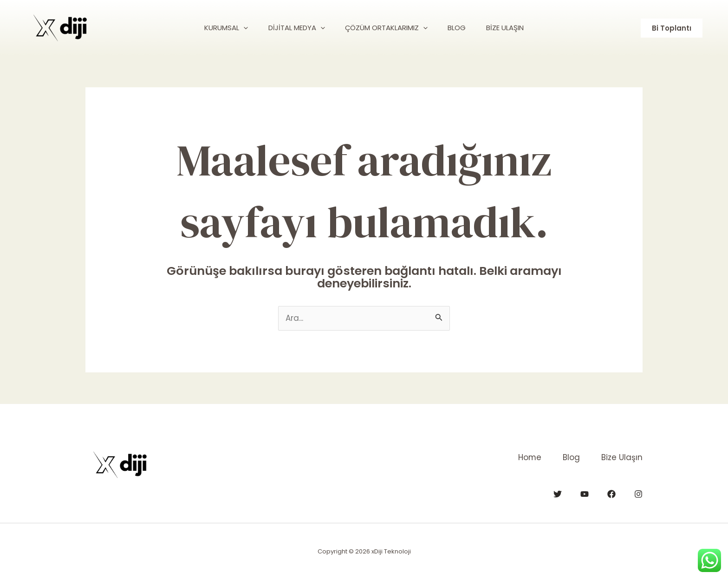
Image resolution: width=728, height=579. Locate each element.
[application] (237, 28)
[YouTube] (585, 494)
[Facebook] (611, 494)
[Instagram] (638, 494)
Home (526, 457)
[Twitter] (558, 494)
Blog (569, 457)
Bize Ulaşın (622, 457)
